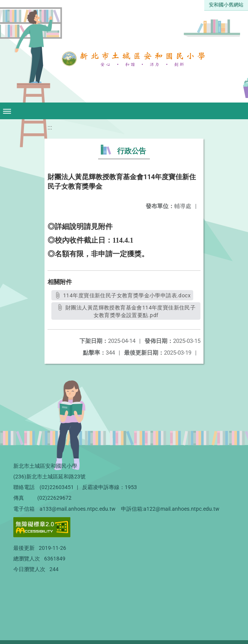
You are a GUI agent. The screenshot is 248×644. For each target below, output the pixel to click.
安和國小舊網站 (226, 5)
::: (50, 127)
